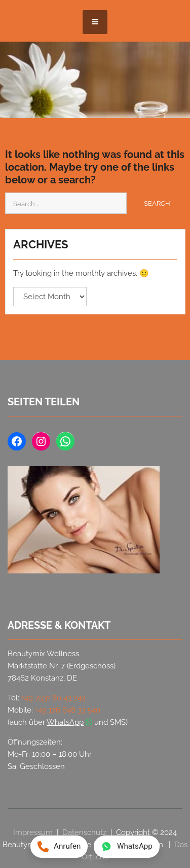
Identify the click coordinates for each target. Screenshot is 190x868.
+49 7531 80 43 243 (53, 698)
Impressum (33, 832)
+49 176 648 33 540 (68, 710)
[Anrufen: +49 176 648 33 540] (59, 847)
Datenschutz (84, 832)
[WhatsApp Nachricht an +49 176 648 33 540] (127, 847)
